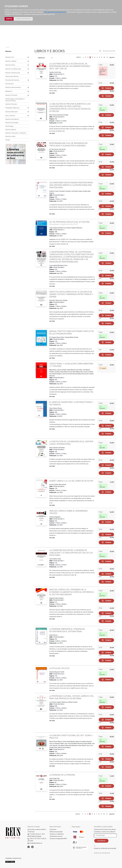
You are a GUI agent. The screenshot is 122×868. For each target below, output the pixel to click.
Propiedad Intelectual (12, 108)
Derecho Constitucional (13, 69)
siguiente (112, 57)
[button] (28, 57)
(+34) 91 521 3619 (34, 839)
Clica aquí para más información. (55, 12)
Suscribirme (101, 841)
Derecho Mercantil (11, 112)
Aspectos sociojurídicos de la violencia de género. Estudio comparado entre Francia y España (71, 294)
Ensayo (8, 140)
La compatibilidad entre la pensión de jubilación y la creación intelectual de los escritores (71, 553)
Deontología (9, 126)
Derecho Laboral (11, 61)
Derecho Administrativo (13, 87)
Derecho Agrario (11, 130)
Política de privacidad (56, 832)
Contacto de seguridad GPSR (58, 839)
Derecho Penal (10, 65)
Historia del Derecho (12, 76)
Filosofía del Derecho (12, 80)
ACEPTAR (9, 19)
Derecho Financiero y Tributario (16, 133)
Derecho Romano (11, 104)
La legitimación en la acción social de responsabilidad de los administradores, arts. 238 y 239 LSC (70, 66)
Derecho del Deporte (12, 119)
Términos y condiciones (57, 834)
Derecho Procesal (11, 95)
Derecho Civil (10, 57)
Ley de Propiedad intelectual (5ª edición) (69, 222)
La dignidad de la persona (62, 775)
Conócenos (53, 829)
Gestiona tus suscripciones (102, 853)
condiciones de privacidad (108, 848)
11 (107, 57)
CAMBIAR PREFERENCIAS (23, 19)
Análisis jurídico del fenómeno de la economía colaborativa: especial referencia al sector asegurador (71, 592)
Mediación (9, 91)
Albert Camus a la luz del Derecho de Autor (71, 481)
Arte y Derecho (10, 116)
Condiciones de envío (56, 836)
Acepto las (105, 848)
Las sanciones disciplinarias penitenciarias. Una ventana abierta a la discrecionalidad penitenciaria (71, 185)
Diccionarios (9, 84)
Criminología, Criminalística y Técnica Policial (15, 100)
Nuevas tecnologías (12, 123)
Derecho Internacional (13, 73)
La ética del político (59, 668)
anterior (79, 57)
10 (104, 57)
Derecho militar (10, 136)
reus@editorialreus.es (35, 843)
